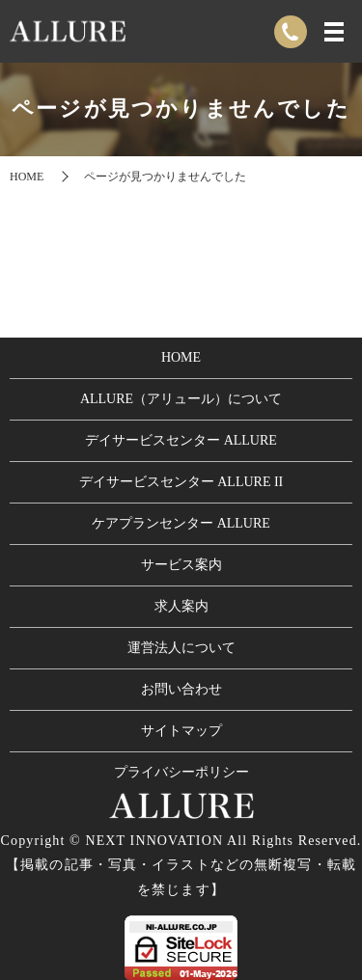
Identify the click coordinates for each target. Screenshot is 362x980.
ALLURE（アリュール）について (181, 399)
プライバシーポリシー (181, 772)
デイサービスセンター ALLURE (181, 440)
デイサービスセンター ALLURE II (181, 482)
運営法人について (181, 648)
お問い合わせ (181, 689)
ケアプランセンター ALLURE (181, 523)
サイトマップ (181, 731)
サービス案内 (181, 565)
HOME (27, 177)
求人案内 (181, 606)
